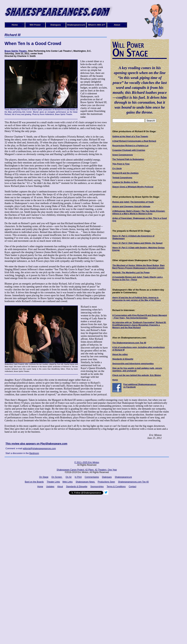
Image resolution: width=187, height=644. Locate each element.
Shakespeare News (85, 482)
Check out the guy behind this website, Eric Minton (137, 375)
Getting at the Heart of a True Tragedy (130, 136)
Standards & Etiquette (123, 359)
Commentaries (92, 477)
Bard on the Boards (34, 482)
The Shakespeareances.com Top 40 (129, 343)
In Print (78, 477)
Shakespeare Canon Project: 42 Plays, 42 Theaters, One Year (87, 470)
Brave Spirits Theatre (16, 51)
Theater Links (53, 482)
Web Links (68, 482)
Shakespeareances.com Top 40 (133, 482)
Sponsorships (97, 487)
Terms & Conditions (116, 487)
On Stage (44, 477)
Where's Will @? (97, 25)
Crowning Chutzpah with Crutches (129, 150)
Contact (132, 487)
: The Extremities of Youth (133, 202)
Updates (50, 487)
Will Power (35, 25)
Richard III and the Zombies (125, 173)
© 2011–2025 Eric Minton (87, 462)
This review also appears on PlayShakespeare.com (36, 444)
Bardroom (34, 453)
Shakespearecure (76, 25)
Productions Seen (106, 482)
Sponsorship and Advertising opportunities (133, 364)
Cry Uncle (117, 168)
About (117, 25)
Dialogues (56, 25)
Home (15, 25)
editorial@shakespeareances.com (39, 449)
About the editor (120, 354)
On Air (69, 477)
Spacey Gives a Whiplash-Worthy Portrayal (133, 187)
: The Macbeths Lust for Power (131, 272)
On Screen (57, 477)
